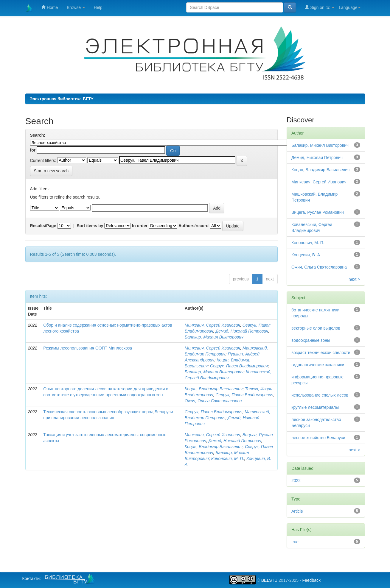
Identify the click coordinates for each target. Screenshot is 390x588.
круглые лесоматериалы (315, 407)
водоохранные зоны (311, 340)
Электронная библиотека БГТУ (62, 99)
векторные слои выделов (316, 328)
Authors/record (194, 226)
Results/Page (43, 226)
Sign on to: (320, 7)
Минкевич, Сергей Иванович (212, 325)
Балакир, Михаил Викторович (214, 337)
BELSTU (269, 580)
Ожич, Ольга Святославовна (213, 401)
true (295, 542)
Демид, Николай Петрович (242, 331)
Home (50, 7)
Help (98, 7)
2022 (296, 481)
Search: (38, 135)
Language (349, 7)
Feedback (311, 580)
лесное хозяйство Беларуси (318, 438)
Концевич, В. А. (306, 255)
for (33, 150)
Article (297, 511)
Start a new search (51, 171)
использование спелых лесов (320, 395)
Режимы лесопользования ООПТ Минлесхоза (88, 348)
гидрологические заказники (318, 365)
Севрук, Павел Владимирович (239, 366)
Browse (76, 7)
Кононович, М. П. (228, 458)
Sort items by (90, 226)
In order (140, 226)
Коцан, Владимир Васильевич (214, 389)
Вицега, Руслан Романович (318, 212)
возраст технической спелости (321, 353)
